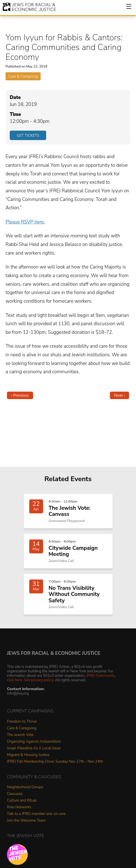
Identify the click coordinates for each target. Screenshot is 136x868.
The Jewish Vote (20, 735)
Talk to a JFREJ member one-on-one (36, 814)
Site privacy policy (39, 680)
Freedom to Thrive (22, 722)
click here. (15, 680)
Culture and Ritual (22, 801)
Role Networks (19, 807)
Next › (119, 395)
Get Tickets (28, 135)
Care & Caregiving (23, 76)
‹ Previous (20, 395)
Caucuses (15, 794)
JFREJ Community (100, 676)
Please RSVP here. (25, 222)
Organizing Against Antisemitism (34, 742)
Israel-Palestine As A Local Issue (34, 748)
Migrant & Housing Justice (28, 755)
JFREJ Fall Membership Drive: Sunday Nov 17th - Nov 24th (55, 762)
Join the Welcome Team (26, 821)
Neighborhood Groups (25, 787)
